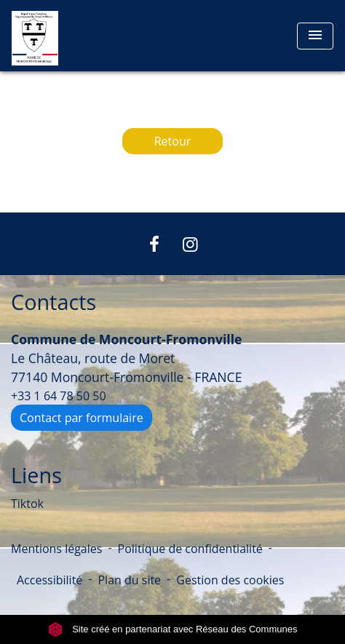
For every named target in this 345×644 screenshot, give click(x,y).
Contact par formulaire (82, 418)
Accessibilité (49, 580)
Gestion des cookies (230, 580)
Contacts (53, 302)
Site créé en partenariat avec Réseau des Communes (173, 629)
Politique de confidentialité (190, 549)
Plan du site (129, 580)
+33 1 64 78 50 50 (59, 396)
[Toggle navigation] (315, 36)
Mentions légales (56, 549)
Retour (173, 141)
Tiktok (27, 504)
